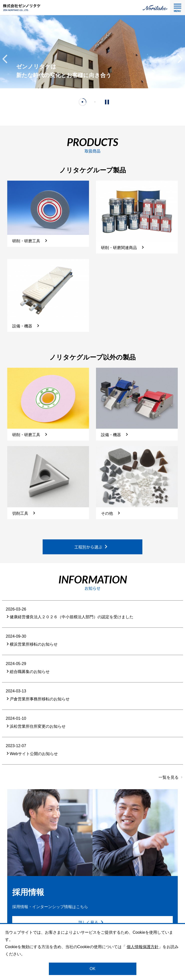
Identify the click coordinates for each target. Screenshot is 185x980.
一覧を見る (169, 777)
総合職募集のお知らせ (28, 672)
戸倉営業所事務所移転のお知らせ (38, 699)
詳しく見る (91, 922)
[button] (5, 59)
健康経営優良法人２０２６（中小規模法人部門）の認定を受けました (70, 617)
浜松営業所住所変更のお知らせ (36, 726)
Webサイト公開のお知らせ (32, 754)
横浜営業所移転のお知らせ (32, 644)
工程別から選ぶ (91, 547)
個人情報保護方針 (143, 947)
